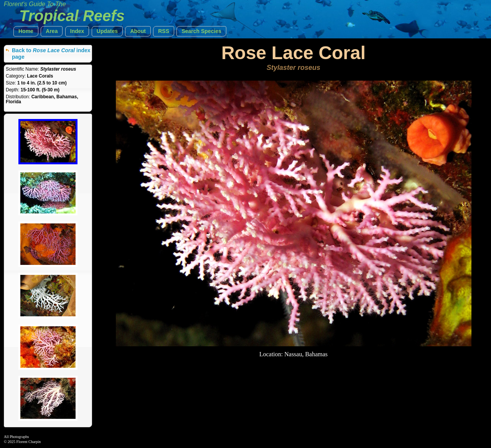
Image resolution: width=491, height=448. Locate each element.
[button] (26, 31)
